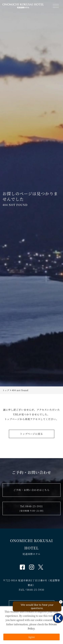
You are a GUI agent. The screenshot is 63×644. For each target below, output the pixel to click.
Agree (32, 637)
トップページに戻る (32, 434)
